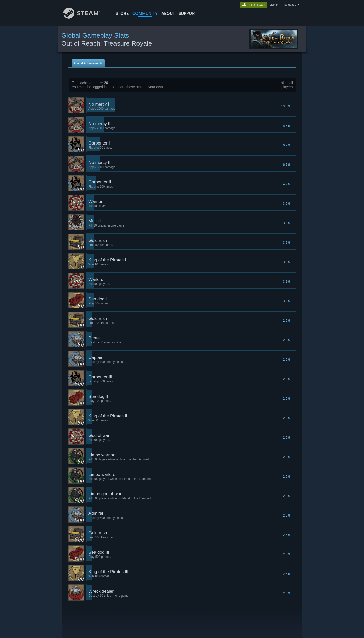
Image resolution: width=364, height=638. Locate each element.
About (168, 13)
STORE (122, 13)
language (290, 5)
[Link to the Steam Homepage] (85, 17)
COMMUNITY (145, 13)
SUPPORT (188, 13)
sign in (274, 5)
